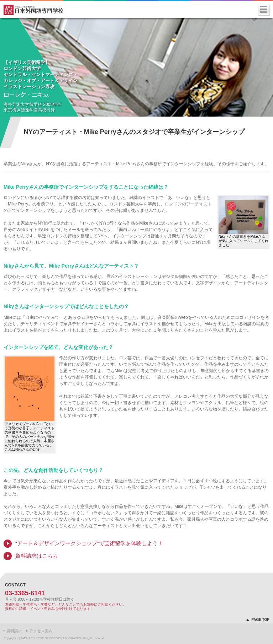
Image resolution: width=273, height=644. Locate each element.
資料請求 (14, 631)
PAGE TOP (260, 620)
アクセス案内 (41, 631)
